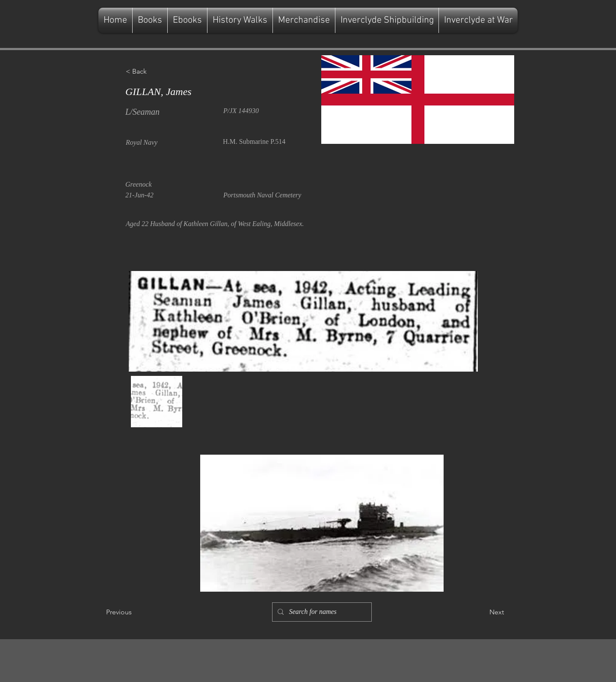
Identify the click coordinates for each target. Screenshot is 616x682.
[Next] (483, 612)
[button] (154, 71)
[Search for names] (321, 612)
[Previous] (134, 612)
